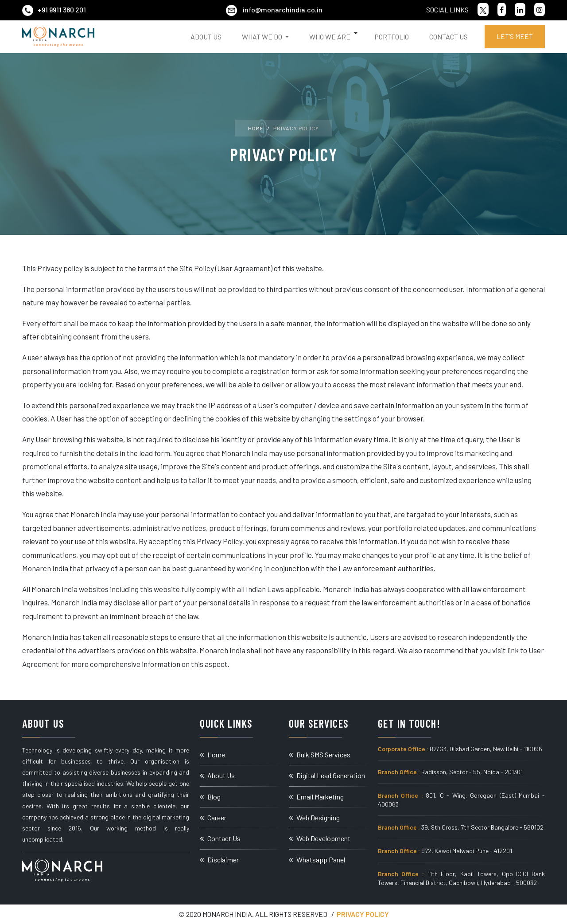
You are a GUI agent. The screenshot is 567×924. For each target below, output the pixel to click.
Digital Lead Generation (327, 775)
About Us (206, 37)
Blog (210, 797)
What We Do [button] (263, 37)
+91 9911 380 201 (54, 10)
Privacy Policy (363, 914)
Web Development (320, 838)
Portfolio (392, 37)
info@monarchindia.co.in (274, 10)
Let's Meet (515, 36)
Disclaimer (219, 860)
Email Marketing (316, 797)
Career (213, 817)
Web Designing (314, 817)
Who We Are (330, 37)
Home (256, 128)
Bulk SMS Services (320, 754)
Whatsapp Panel (317, 860)
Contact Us (449, 37)
